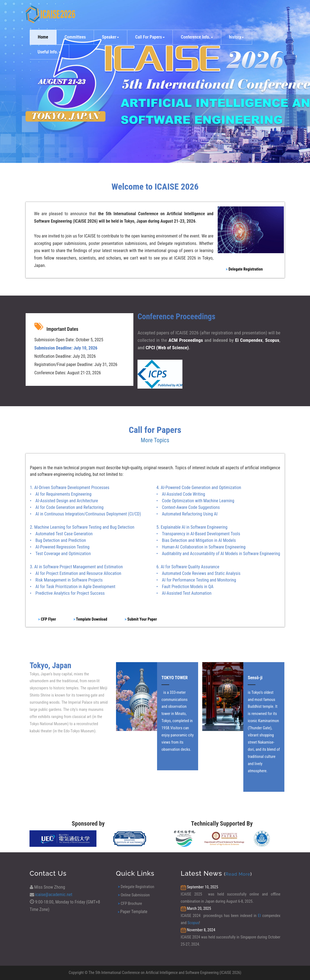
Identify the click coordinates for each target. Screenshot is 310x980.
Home (43, 37)
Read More (238, 874)
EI (259, 916)
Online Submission (134, 895)
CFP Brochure (130, 904)
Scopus (193, 923)
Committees (75, 37)
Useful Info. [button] (49, 52)
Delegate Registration (136, 887)
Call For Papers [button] (150, 37)
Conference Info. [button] (197, 37)
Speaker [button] (110, 37)
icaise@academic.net (54, 895)
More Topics (155, 440)
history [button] (236, 37)
